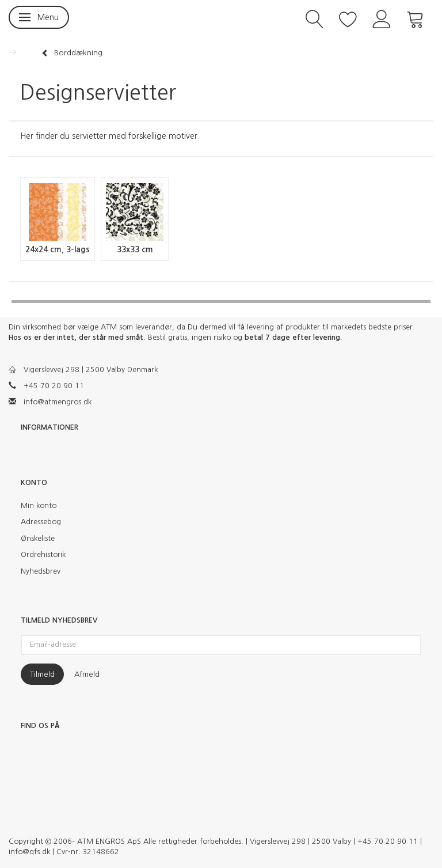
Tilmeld (42, 674)
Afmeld (87, 674)
